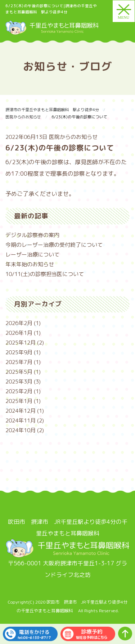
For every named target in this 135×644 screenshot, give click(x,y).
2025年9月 (19, 352)
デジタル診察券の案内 (32, 235)
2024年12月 (21, 411)
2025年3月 (19, 382)
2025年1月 (19, 401)
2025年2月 (19, 391)
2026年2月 (19, 323)
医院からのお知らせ (73, 137)
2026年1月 (19, 333)
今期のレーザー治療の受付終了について (54, 245)
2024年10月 (21, 430)
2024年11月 (21, 420)
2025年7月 (19, 362)
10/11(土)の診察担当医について (45, 274)
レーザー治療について (32, 255)
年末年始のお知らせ (30, 264)
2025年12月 (21, 343)
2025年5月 (19, 372)
